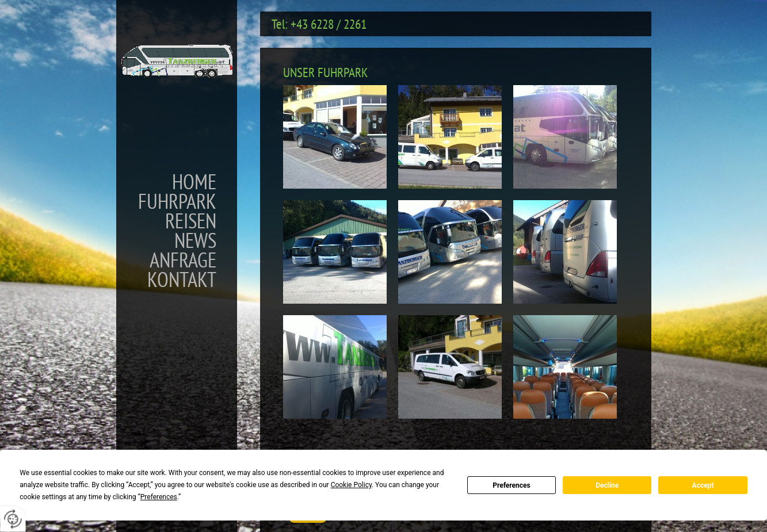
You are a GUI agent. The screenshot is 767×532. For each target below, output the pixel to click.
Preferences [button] (159, 497)
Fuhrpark (177, 201)
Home (194, 182)
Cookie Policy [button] (351, 485)
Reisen (191, 221)
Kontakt (182, 280)
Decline (607, 485)
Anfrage (183, 260)
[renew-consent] (13, 519)
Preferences (512, 485)
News (195, 240)
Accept (703, 485)
